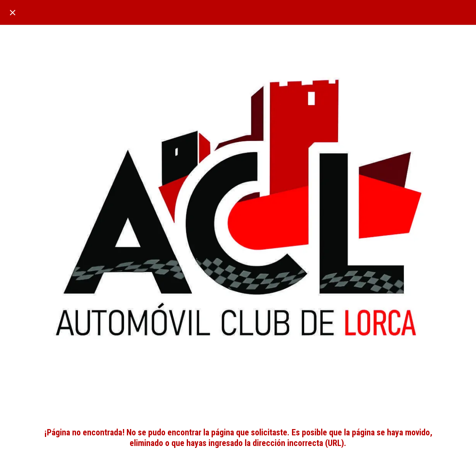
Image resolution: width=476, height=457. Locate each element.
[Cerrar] (13, 13)
